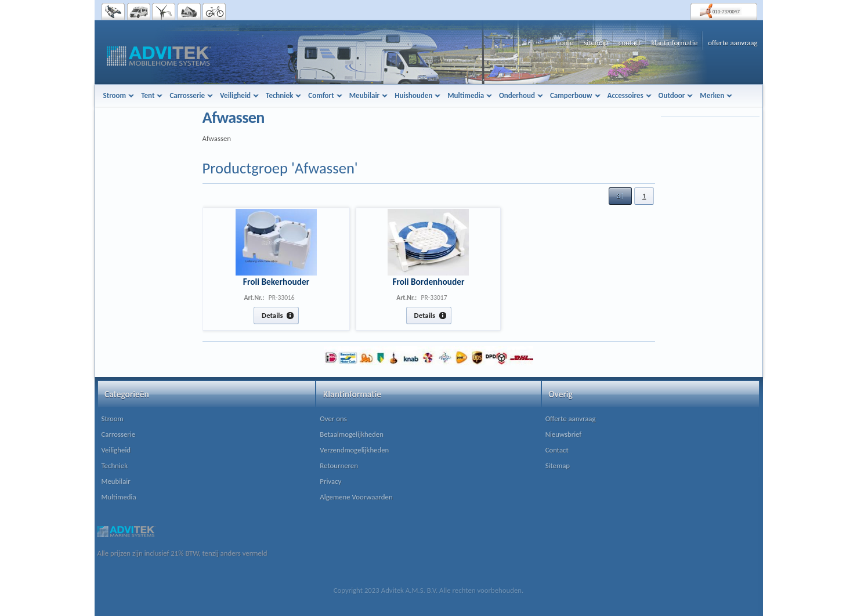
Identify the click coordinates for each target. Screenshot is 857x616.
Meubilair (116, 481)
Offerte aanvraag (571, 418)
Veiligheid (116, 450)
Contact (557, 450)
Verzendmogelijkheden (354, 450)
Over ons (333, 418)
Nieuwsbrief (564, 434)
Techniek (115, 465)
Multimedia (119, 497)
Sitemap (558, 465)
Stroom (113, 418)
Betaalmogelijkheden (352, 434)
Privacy (330, 481)
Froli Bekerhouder (276, 282)
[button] (620, 196)
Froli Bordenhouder (428, 282)
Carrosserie (119, 434)
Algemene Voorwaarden (356, 497)
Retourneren (339, 465)
